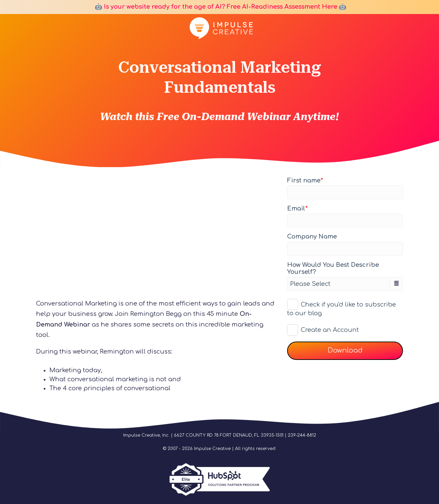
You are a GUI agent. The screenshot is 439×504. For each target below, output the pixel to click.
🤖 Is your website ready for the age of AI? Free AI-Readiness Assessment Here (215, 7)
